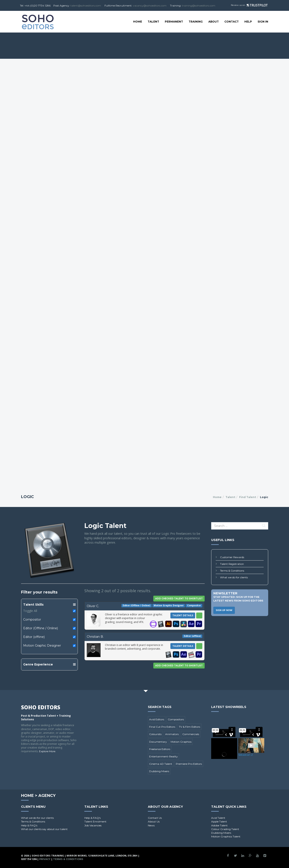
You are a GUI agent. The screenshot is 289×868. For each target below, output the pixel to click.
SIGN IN (263, 22)
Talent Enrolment (95, 821)
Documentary (158, 742)
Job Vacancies (93, 825)
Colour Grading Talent (225, 829)
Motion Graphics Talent (226, 836)
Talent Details (183, 615)
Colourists (155, 734)
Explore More (47, 751)
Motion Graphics (181, 742)
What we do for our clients (37, 818)
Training (196, 22)
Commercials (191, 734)
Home (138, 22)
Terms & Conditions (232, 571)
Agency (47, 796)
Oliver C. (93, 606)
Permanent (174, 22)
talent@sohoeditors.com (86, 6)
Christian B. (95, 637)
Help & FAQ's (29, 825)
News (151, 825)
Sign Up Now (224, 610)
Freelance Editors (160, 749)
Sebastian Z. (246, 755)
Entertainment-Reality (163, 756)
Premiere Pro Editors (189, 764)
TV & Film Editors (189, 727)
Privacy (45, 859)
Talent (153, 22)
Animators (172, 734)
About (214, 22)
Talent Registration (232, 564)
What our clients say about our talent (44, 829)
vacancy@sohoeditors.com (150, 6)
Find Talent (248, 497)
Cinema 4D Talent (161, 764)
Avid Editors (157, 719)
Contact (232, 22)
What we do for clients (234, 577)
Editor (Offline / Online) (41, 628)
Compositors (176, 719)
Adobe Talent (219, 825)
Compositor (32, 620)
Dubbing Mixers (159, 771)
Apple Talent (219, 821)
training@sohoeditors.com (199, 6)
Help (248, 22)
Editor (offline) (34, 637)
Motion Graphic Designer (42, 646)
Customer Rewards (232, 557)
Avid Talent (218, 818)
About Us (154, 821)
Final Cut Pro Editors (162, 727)
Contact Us (155, 818)
